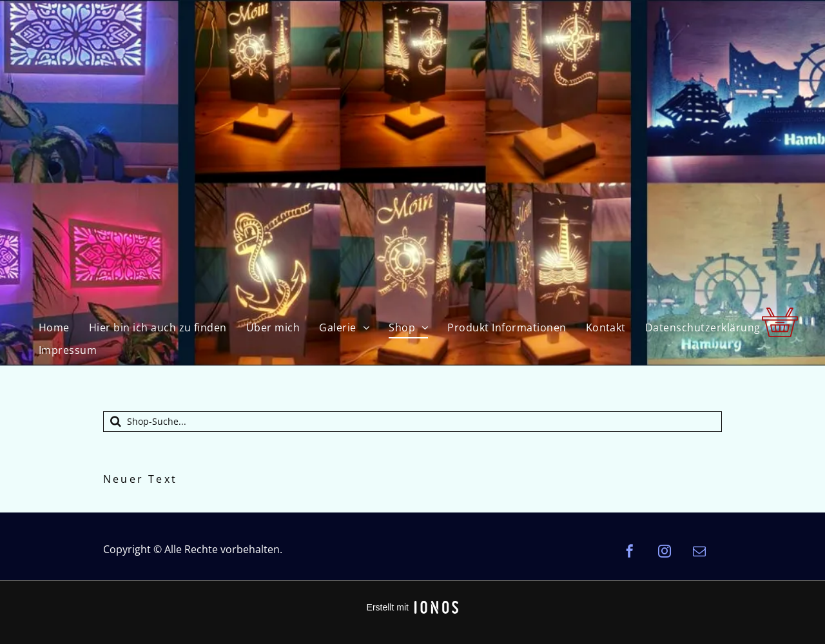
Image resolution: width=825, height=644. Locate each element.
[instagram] (665, 553)
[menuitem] (54, 327)
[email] (699, 553)
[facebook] (630, 553)
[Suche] (412, 422)
